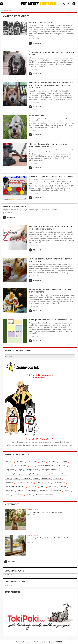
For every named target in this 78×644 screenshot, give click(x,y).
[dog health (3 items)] (10, 470)
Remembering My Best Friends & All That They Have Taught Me (50, 291)
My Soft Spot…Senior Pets (15, 207)
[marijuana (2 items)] (58, 478)
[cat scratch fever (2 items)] (21, 466)
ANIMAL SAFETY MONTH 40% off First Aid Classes (51, 177)
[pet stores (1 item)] (53, 487)
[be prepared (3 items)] (33, 461)
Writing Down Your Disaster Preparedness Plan (50, 320)
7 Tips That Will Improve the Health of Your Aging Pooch (51, 53)
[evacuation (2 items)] (44, 474)
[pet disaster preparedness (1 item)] (16, 487)
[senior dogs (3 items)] (32, 491)
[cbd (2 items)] (33, 466)
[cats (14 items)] (8, 466)
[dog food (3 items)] (63, 466)
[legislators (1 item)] (47, 478)
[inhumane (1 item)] (27, 478)
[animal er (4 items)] (10, 461)
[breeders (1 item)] (53, 461)
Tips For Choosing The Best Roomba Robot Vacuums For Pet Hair (49, 145)
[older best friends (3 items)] (44, 482)
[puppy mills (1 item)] (10, 491)
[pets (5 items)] (43, 487)
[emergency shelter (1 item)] (29, 474)
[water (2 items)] (30, 495)
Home (3, 10)
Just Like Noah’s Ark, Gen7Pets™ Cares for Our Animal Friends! (50, 260)
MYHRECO (59, 642)
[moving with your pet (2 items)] (25, 482)
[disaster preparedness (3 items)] (47, 466)
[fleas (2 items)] (8, 478)
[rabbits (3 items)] (21, 491)
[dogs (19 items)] (20, 470)
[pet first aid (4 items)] (33, 487)
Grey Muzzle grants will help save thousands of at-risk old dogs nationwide (51, 228)
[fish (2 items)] (64, 474)
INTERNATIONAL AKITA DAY (41, 22)
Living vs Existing (37, 116)
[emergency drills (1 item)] (33, 470)
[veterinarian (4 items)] (19, 495)
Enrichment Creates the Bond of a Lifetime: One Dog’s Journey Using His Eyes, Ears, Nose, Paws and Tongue (51, 85)
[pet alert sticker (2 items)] (60, 482)
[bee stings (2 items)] (21, 461)
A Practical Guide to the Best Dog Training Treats (45, 512)
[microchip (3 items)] (10, 482)
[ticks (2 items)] (8, 495)
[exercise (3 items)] (56, 474)
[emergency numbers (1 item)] (50, 470)
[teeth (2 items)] (68, 491)
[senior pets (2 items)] (45, 491)
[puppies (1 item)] (64, 487)
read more (37, 43)
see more (12, 562)
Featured (9, 10)
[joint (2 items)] (37, 478)
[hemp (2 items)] (17, 478)
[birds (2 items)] (44, 461)
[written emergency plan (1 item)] (45, 495)
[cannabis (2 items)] (64, 461)
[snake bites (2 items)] (57, 491)
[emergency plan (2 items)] (12, 474)
